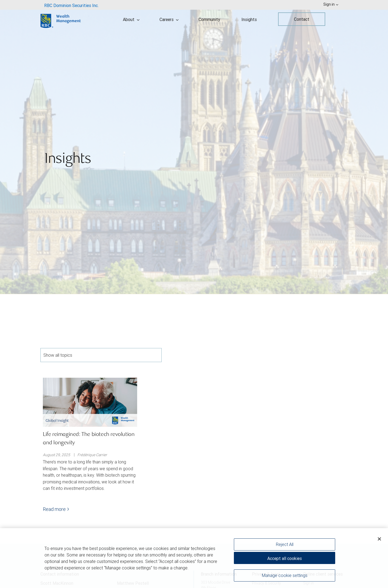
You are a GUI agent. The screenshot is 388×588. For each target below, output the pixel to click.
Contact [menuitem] (302, 19)
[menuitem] (71, 5)
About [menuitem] (131, 19)
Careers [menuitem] (169, 19)
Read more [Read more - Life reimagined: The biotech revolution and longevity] (56, 509)
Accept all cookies (285, 559)
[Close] (379, 539)
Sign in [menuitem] (331, 4)
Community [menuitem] (209, 19)
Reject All (285, 545)
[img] (194, 147)
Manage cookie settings (285, 576)
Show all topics (101, 355)
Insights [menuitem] (249, 19)
